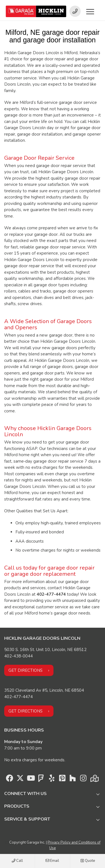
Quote (88, 861)
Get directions (25, 670)
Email (52, 861)
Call (17, 861)
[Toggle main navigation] (90, 12)
